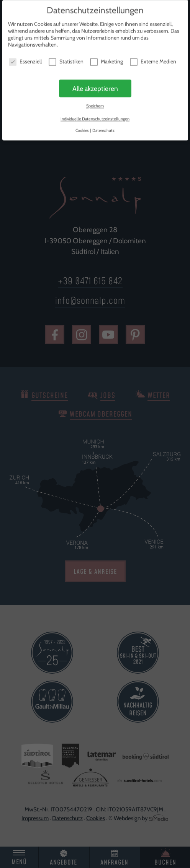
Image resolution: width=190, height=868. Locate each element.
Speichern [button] (95, 104)
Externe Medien (153, 60)
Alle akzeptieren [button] (95, 87)
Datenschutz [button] (103, 129)
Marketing (106, 60)
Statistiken (66, 60)
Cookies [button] (82, 129)
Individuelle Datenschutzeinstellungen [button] (95, 117)
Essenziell (25, 60)
